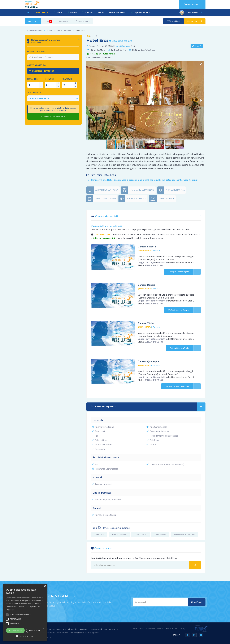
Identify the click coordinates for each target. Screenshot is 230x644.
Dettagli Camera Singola (184, 272)
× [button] (45, 586)
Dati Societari (138, 629)
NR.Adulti (49, 79)
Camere (64, 21)
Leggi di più (10, 609)
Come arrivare (83, 21)
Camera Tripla (146, 323)
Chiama (198, 46)
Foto (48, 21)
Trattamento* (34, 93)
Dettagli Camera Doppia (185, 310)
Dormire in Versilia (35, 31)
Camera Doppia (147, 285)
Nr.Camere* (33, 79)
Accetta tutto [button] (15, 630)
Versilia (73, 13)
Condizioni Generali (155, 629)
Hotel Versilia (160, 535)
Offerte (58, 13)
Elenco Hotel (42, 13)
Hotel (49, 31)
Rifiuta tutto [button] (35, 630)
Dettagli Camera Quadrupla (183, 386)
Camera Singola (147, 247)
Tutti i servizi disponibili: (148, 407)
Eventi (102, 13)
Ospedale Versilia (142, 13)
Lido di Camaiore (64, 31)
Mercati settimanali (119, 13)
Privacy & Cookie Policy (175, 629)
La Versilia (88, 13)
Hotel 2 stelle (141, 535)
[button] (201, 64)
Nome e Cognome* (36, 52)
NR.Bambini (67, 79)
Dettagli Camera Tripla (185, 348)
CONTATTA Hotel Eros (53, 116)
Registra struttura (192, 4)
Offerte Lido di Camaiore (184, 535)
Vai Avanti (197, 602)
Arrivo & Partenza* (37, 65)
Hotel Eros (33, 21)
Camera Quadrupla (148, 361)
